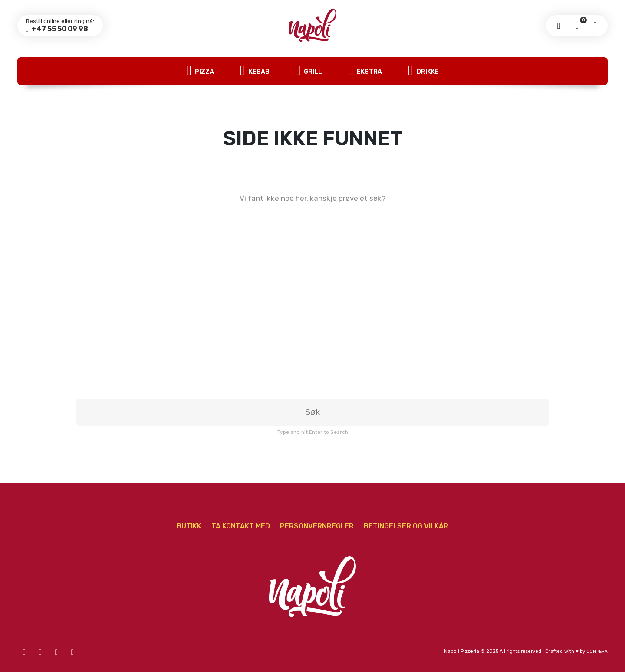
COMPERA (597, 652)
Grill (309, 71)
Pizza (200, 71)
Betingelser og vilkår (406, 526)
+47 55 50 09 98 (59, 29)
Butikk (189, 526)
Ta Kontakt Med (241, 526)
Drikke (423, 71)
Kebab (255, 71)
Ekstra (365, 71)
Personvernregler (317, 526)
